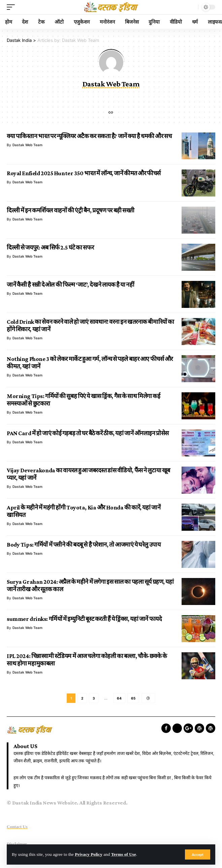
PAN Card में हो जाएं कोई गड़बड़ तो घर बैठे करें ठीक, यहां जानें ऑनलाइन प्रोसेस (88, 433)
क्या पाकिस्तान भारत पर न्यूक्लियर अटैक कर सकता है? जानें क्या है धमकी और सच (89, 136)
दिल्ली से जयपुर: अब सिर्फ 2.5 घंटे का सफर (50, 247)
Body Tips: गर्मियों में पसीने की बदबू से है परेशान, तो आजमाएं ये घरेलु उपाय (84, 545)
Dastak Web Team (27, 145)
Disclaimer (17, 844)
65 (133, 698)
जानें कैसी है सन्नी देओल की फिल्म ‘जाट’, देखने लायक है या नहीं (70, 285)
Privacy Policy (89, 854)
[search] (191, 7)
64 (119, 698)
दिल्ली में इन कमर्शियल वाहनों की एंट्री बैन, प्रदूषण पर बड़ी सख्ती (71, 210)
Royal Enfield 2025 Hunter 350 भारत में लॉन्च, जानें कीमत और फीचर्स (84, 173)
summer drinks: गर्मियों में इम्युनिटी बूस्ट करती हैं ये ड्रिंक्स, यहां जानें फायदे (84, 619)
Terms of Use (124, 854)
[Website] (111, 113)
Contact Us (17, 827)
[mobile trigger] (12, 7)
